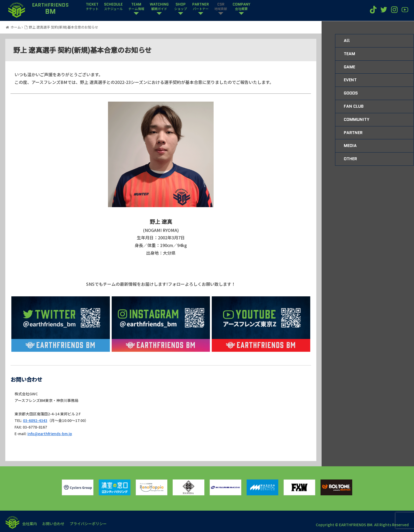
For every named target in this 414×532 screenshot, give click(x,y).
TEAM (136, 7)
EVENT (350, 80)
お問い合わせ (53, 524)
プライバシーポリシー (88, 524)
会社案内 (30, 524)
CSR (221, 7)
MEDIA (350, 146)
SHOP (181, 7)
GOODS (351, 93)
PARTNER (201, 7)
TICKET (92, 7)
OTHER (350, 159)
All (347, 41)
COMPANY (241, 7)
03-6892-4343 (35, 420)
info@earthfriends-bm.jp (50, 434)
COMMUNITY (357, 119)
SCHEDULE (113, 7)
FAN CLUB (354, 106)
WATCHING (159, 7)
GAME (349, 67)
